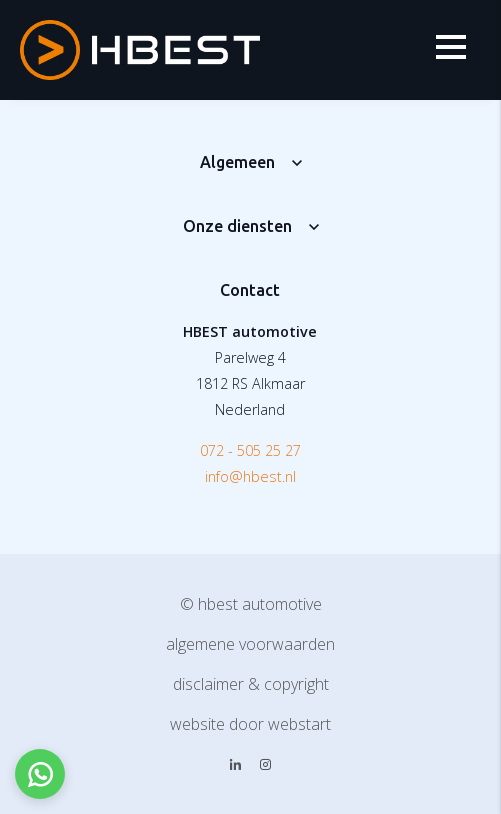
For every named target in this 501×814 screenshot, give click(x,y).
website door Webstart (250, 724)
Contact (250, 290)
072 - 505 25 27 (250, 450)
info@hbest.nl (250, 476)
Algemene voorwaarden (250, 644)
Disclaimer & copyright (251, 684)
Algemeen (237, 162)
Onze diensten (237, 226)
